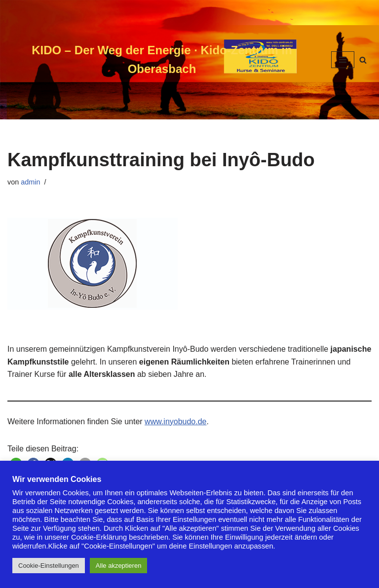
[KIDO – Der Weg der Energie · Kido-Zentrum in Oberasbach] (162, 60)
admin (30, 182)
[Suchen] (363, 60)
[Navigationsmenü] (343, 60)
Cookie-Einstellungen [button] (49, 566)
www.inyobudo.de (175, 422)
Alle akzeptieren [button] (119, 566)
